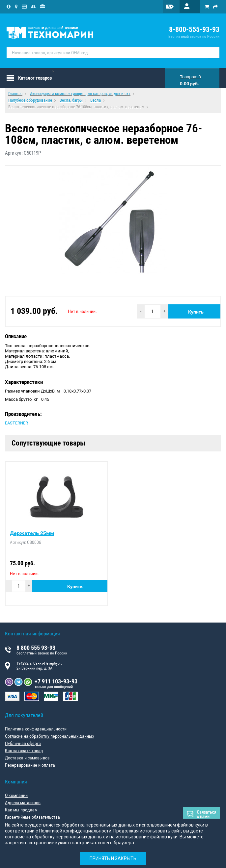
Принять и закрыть (113, 858)
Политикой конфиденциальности (75, 831)
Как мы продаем (21, 810)
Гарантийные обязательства (32, 817)
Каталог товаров (35, 78)
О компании (16, 795)
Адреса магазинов (23, 803)
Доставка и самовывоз (27, 758)
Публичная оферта (23, 743)
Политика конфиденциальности (36, 729)
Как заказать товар (24, 751)
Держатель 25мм (32, 533)
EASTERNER (16, 423)
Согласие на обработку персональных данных (50, 736)
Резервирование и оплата (30, 765)
